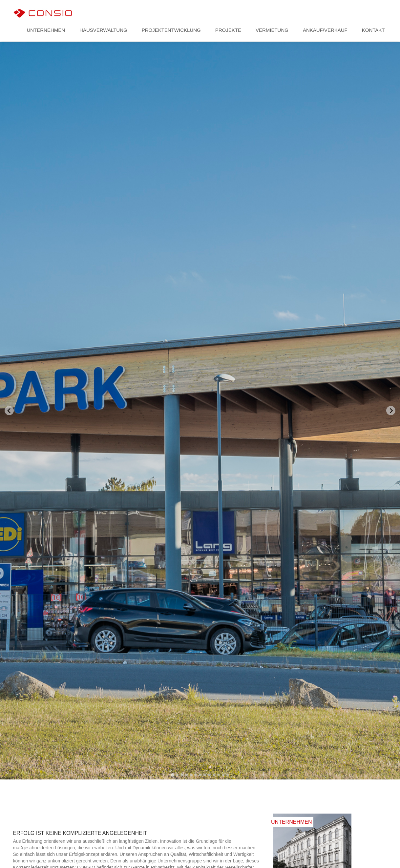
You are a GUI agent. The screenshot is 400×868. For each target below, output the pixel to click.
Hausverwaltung (103, 30)
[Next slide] (391, 411)
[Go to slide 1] (172, 775)
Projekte (228, 30)
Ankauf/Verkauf (325, 30)
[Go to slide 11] (219, 775)
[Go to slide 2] (177, 775)
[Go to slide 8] (205, 775)
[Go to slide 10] (214, 775)
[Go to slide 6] (196, 775)
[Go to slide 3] (182, 775)
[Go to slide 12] (223, 775)
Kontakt (373, 30)
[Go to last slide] (9, 411)
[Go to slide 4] (186, 775)
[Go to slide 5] (191, 775)
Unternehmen (46, 30)
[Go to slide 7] (200, 775)
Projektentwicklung (171, 30)
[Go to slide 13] (228, 775)
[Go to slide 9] (209, 775)
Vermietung (272, 30)
